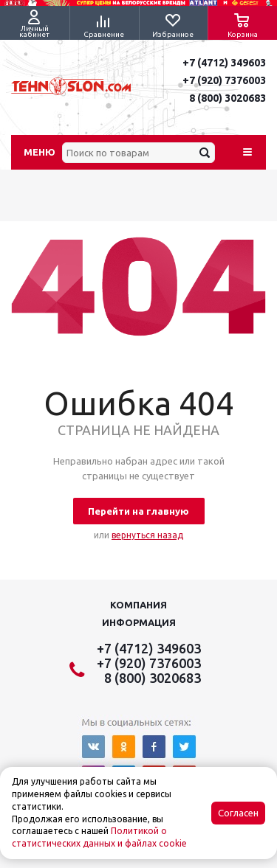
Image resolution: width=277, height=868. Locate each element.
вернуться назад (147, 535)
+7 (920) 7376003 (224, 80)
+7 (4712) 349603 (224, 63)
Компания (138, 605)
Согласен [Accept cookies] (238, 813)
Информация (139, 622)
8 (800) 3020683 (228, 98)
